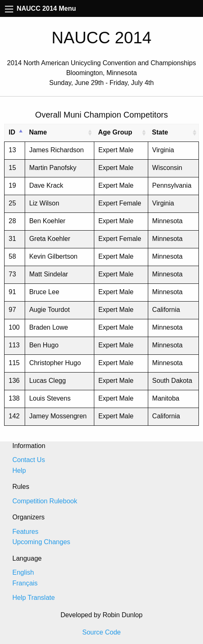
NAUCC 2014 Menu (40, 8)
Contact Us (29, 460)
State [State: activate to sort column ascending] (160, 132)
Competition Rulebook (45, 501)
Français (25, 583)
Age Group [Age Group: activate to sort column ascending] (115, 132)
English (23, 572)
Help (19, 471)
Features (25, 532)
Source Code (101, 632)
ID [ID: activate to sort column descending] (12, 132)
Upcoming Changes (41, 542)
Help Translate (34, 598)
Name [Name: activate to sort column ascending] (38, 132)
